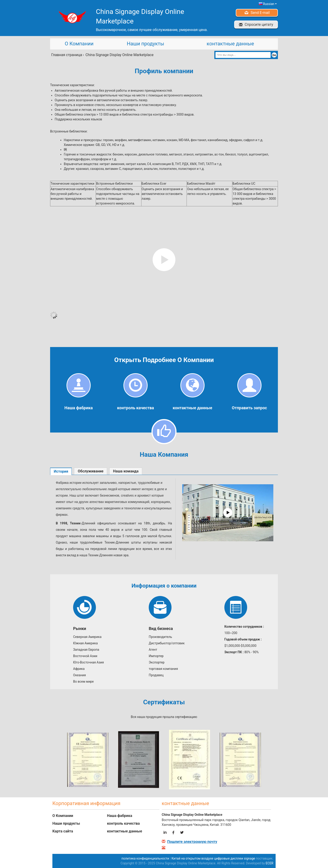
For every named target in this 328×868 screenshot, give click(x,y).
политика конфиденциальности (145, 858)
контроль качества (136, 408)
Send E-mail (260, 13)
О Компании (79, 44)
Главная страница (67, 55)
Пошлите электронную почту (192, 842)
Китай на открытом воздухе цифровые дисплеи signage (213, 858)
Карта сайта (63, 831)
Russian (270, 4)
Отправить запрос (249, 408)
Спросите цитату (259, 25)
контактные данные (230, 44)
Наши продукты (146, 44)
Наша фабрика (79, 408)
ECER (269, 863)
